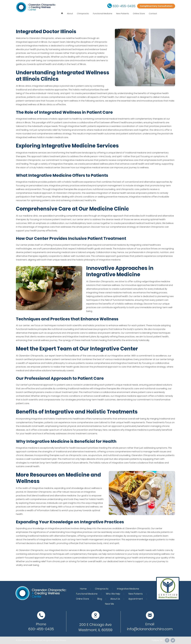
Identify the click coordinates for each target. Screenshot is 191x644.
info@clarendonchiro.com (150, 629)
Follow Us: (157, 640)
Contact (153, 13)
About (70, 13)
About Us (115, 599)
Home (83, 589)
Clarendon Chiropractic (32, 640)
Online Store (139, 13)
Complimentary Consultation (156, 6)
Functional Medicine (103, 13)
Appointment (136, 599)
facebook (167, 640)
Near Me (109, 604)
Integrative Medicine (128, 589)
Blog (100, 599)
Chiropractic (83, 13)
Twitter (173, 640)
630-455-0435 (124, 6)
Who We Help (113, 594)
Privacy (63, 640)
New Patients (123, 13)
